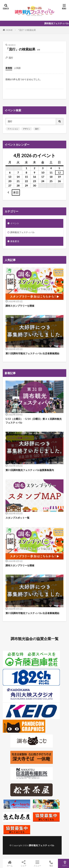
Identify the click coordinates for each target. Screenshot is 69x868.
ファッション (13, 129)
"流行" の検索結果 (27, 30)
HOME (9, 30)
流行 (37, 129)
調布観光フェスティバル (22, 232)
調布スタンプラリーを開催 (20, 306)
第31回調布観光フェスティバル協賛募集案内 (30, 470)
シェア (23, 864)
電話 (51, 863)
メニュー (37, 863)
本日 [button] (16, 192)
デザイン (27, 129)
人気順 (17, 68)
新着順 (9, 68)
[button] (8, 193)
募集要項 (15, 241)
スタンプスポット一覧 (17, 518)
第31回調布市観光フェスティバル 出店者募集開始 (32, 353)
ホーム (10, 863)
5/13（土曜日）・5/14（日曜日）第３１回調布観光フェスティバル (34, 421)
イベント (15, 223)
